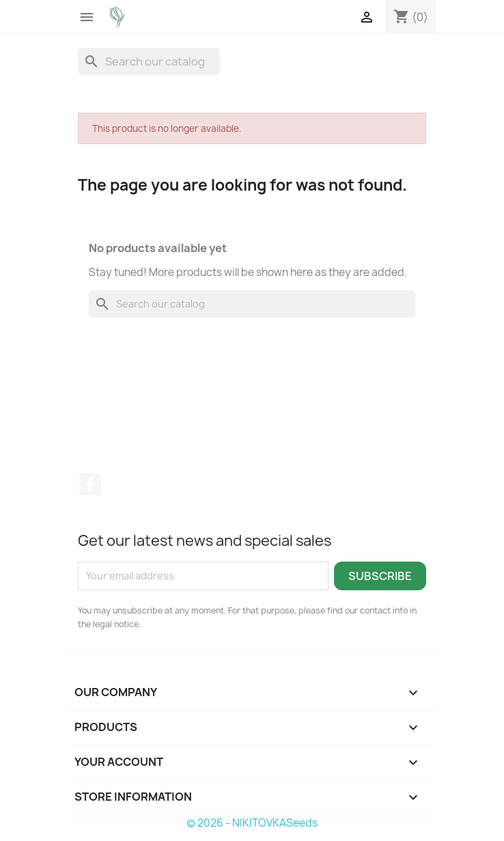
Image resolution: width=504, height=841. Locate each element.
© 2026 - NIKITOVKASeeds (252, 823)
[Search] (149, 61)
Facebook (90, 484)
